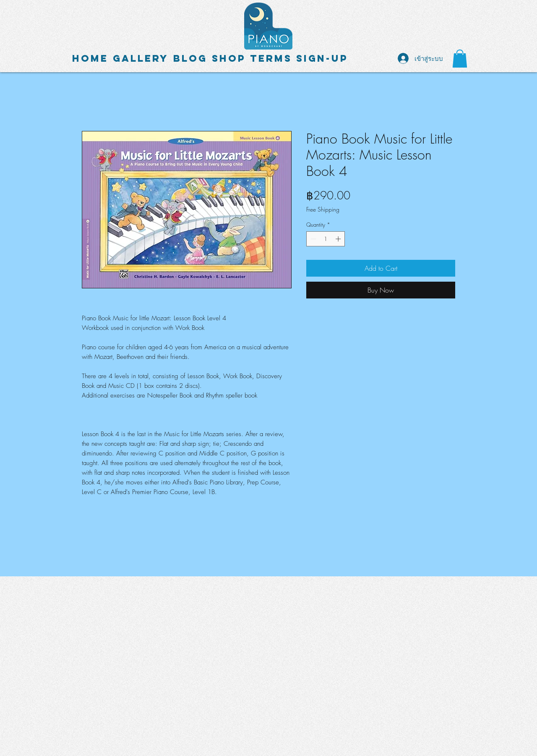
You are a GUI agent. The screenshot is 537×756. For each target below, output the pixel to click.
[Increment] (339, 239)
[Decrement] (313, 239)
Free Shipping (323, 209)
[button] (460, 59)
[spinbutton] (326, 239)
